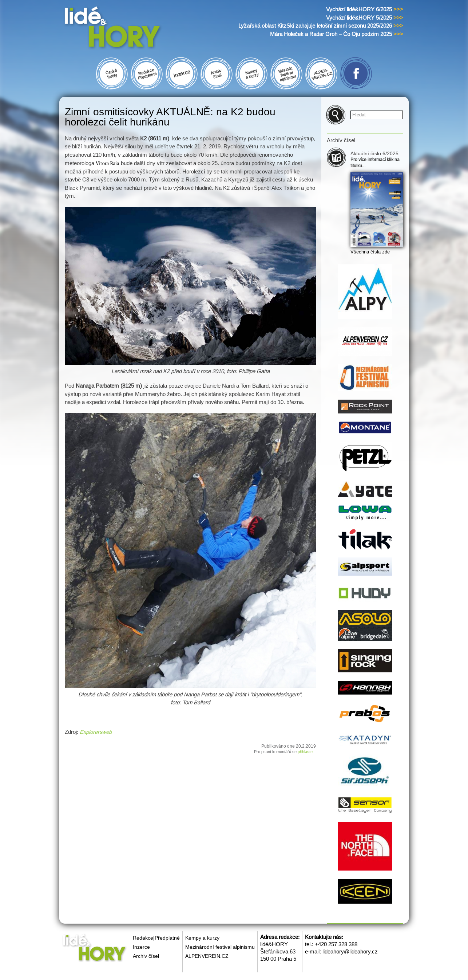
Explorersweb (96, 732)
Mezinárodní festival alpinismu (220, 947)
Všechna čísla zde (370, 252)
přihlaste (305, 752)
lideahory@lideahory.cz (350, 951)
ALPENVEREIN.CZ (207, 956)
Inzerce (141, 947)
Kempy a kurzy (202, 938)
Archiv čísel (146, 956)
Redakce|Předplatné (156, 938)
